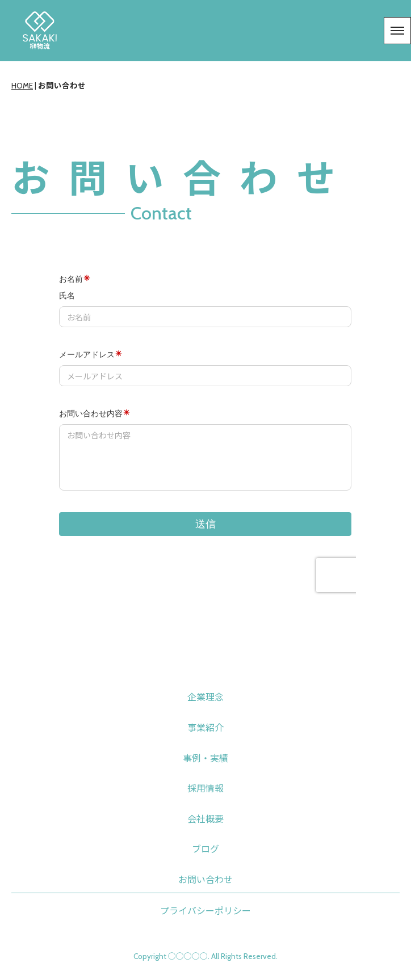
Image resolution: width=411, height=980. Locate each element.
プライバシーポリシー (205, 911)
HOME (22, 86)
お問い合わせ (205, 880)
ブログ (205, 849)
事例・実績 (205, 759)
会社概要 (205, 819)
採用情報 (205, 789)
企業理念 (205, 697)
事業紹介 (205, 728)
